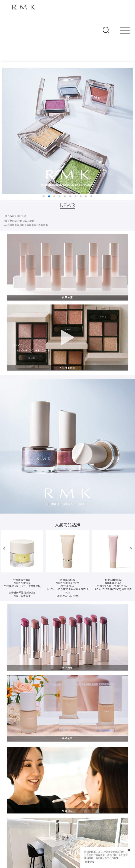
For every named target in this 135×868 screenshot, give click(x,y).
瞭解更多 (90, 862)
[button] (131, 549)
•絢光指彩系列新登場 (15, 216)
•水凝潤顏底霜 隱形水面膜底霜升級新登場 (26, 226)
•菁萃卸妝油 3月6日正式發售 (19, 221)
